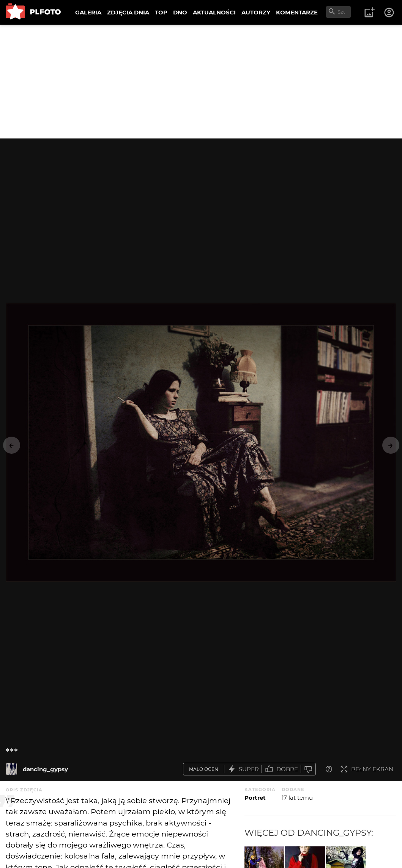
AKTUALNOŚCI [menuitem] (214, 12)
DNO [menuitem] (180, 12)
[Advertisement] (201, 82)
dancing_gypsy (45, 769)
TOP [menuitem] (161, 12)
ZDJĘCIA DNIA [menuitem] (128, 12)
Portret (255, 798)
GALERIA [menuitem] (88, 12)
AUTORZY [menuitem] (256, 12)
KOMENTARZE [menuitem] (297, 12)
